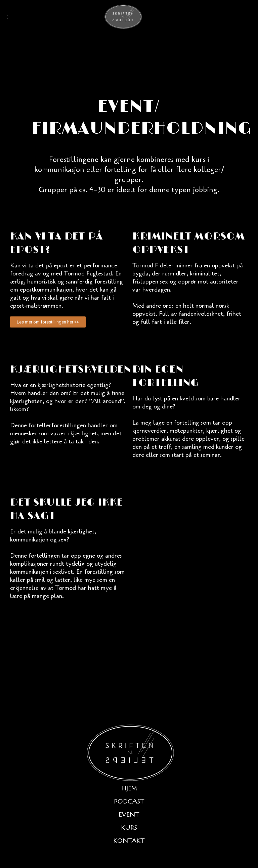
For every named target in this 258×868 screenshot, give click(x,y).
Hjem (129, 788)
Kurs (129, 828)
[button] (48, 322)
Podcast (129, 801)
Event (129, 815)
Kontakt (129, 841)
